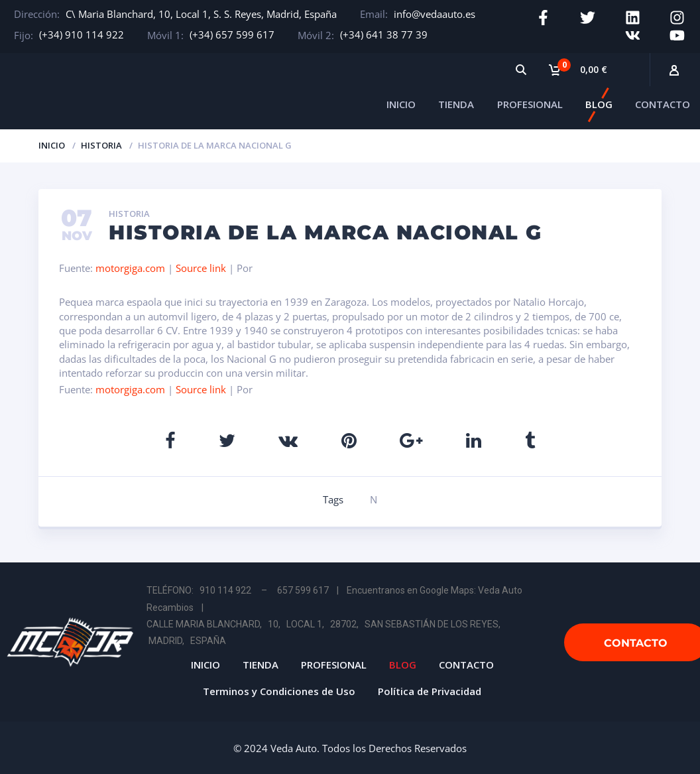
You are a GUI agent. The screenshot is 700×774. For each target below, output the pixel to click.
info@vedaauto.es (435, 14)
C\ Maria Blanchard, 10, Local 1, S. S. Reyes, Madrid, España (201, 14)
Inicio (52, 143)
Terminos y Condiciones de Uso (279, 688)
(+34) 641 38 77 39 (384, 34)
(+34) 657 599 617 (232, 34)
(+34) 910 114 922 (82, 34)
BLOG (599, 101)
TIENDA (456, 101)
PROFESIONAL (530, 101)
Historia (101, 143)
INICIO (401, 101)
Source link (202, 265)
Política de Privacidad (430, 688)
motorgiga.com (130, 265)
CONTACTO (663, 101)
